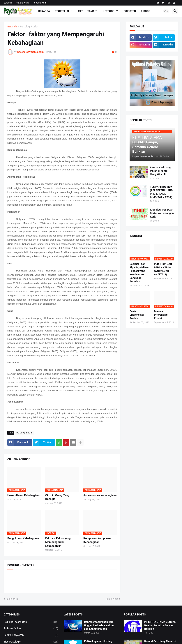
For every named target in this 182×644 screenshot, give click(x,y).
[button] (166, 11)
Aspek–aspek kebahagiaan (100, 495)
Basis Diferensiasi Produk (137, 315)
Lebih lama (112, 599)
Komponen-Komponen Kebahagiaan (97, 540)
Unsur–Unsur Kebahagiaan (24, 495)
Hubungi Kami (40, 3)
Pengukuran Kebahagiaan (23, 538)
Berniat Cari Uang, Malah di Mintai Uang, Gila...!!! (161, 171)
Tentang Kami (22, 3)
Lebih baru (12, 599)
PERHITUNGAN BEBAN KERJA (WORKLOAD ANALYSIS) (163, 269)
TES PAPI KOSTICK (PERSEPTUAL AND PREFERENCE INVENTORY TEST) (161, 192)
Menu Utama (86, 11)
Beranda (8, 3)
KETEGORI (109, 11)
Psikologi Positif (29, 27)
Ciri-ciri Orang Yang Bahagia (57, 497)
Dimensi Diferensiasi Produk (161, 315)
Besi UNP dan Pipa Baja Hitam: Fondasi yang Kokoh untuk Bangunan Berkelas (139, 273)
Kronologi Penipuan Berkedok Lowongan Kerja (162, 213)
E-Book (146, 11)
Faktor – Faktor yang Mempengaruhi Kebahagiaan (58, 542)
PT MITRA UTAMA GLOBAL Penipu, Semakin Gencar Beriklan (160, 625)
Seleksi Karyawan (31, 635)
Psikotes (130, 11)
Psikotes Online (31, 629)
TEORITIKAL (62, 11)
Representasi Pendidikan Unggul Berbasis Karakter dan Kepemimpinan (99, 625)
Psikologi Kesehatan (31, 622)
